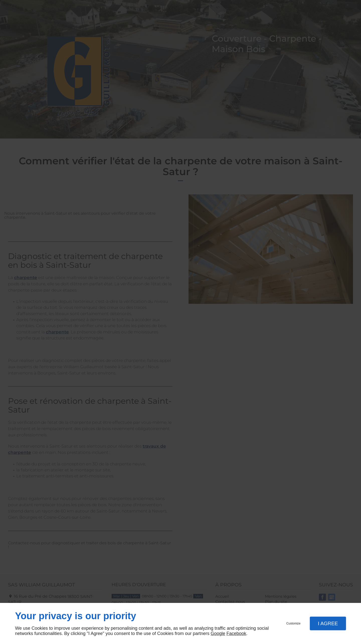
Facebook (236, 633)
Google (218, 633)
